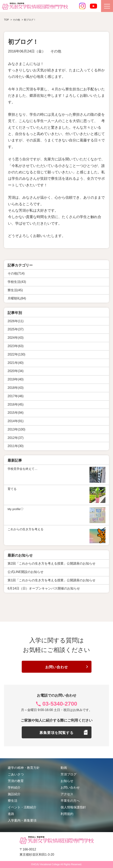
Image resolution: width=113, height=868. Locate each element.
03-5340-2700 (60, 704)
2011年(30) (16, 446)
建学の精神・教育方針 (24, 768)
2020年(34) (16, 371)
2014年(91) (16, 421)
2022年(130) (16, 354)
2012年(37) (16, 438)
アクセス (67, 794)
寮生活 (13, 801)
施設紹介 (14, 794)
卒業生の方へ (70, 801)
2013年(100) (16, 429)
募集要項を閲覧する (56, 733)
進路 (11, 814)
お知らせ (67, 781)
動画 (64, 768)
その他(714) (16, 273)
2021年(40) (16, 363)
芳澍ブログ (69, 774)
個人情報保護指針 (73, 807)
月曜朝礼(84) (17, 298)
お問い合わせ (57, 667)
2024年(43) (16, 338)
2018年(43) (16, 388)
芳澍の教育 (16, 781)
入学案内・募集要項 (22, 820)
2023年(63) (16, 346)
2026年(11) (16, 321)
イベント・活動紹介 (22, 807)
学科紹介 (14, 788)
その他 (56, 51)
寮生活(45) (15, 290)
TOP (6, 20)
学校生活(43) (17, 282)
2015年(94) (16, 413)
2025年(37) (16, 329)
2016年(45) (16, 404)
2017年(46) (16, 396)
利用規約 (67, 814)
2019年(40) (16, 379)
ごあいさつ (16, 774)
